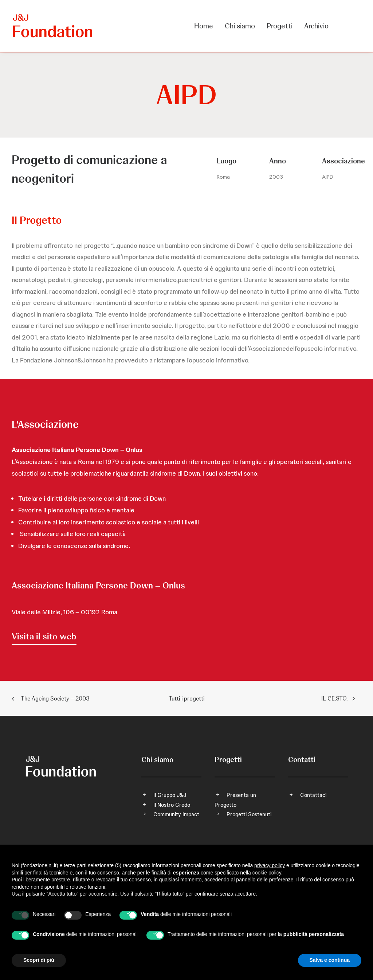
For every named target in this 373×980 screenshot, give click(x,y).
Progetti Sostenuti (249, 814)
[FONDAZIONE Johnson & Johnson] (53, 26)
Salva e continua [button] (330, 960)
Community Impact (176, 814)
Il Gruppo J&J (170, 795)
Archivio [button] (316, 26)
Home (204, 26)
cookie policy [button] (267, 873)
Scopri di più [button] (39, 960)
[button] (44, 636)
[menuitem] (206, 26)
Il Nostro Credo (172, 805)
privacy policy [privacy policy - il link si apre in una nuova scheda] (270, 865)
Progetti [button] (280, 26)
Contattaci (313, 795)
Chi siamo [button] (240, 26)
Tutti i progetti (186, 699)
